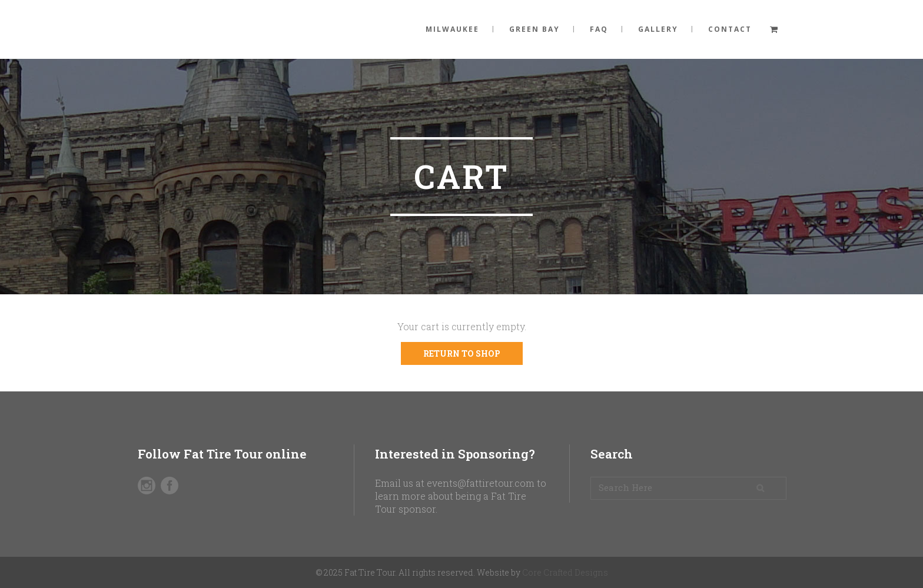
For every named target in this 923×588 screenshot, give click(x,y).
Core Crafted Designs (565, 572)
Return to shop (462, 353)
